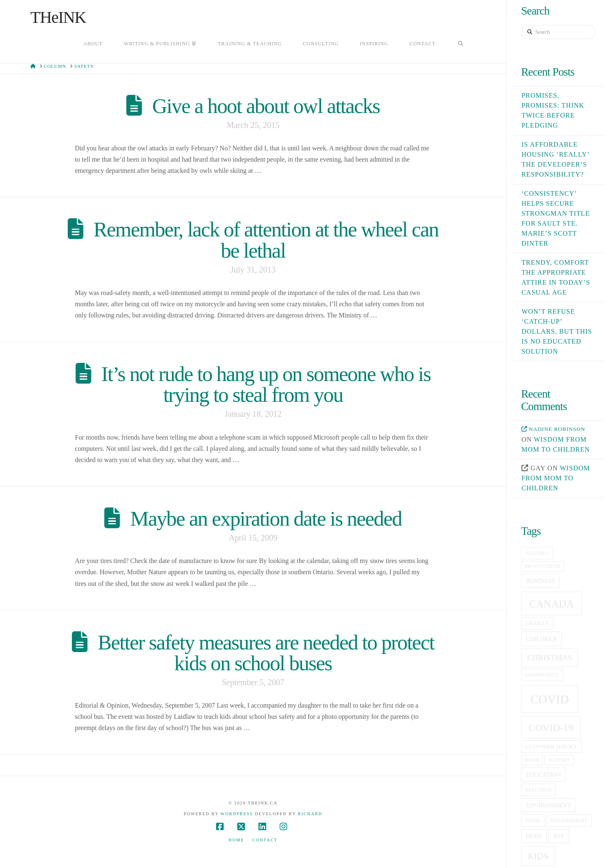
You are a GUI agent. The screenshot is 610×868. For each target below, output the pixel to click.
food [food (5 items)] (533, 821)
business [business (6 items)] (541, 581)
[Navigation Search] (461, 44)
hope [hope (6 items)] (534, 836)
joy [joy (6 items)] (559, 836)
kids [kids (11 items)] (538, 856)
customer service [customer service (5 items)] (551, 747)
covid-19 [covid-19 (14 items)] (551, 728)
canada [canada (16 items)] (551, 604)
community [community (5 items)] (542, 675)
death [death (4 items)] (532, 760)
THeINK (58, 17)
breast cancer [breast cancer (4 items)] (543, 566)
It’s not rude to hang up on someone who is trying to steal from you (266, 384)
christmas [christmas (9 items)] (550, 658)
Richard (310, 814)
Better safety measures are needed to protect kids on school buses (266, 653)
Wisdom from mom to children (556, 478)
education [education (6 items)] (544, 775)
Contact (265, 840)
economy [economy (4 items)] (559, 760)
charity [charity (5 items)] (537, 623)
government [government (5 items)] (569, 821)
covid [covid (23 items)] (550, 699)
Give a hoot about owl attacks (266, 106)
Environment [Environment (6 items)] (549, 805)
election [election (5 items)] (538, 790)
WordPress (237, 814)
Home (236, 840)
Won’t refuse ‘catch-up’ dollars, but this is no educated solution (557, 331)
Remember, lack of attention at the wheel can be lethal (266, 240)
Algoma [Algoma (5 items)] (537, 553)
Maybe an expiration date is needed (266, 519)
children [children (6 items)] (542, 639)
